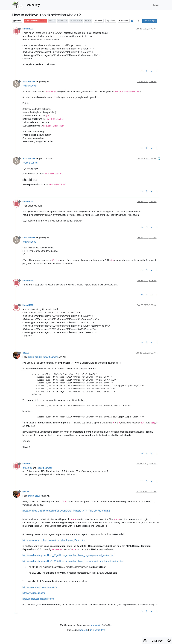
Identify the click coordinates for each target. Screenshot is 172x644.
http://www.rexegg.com (34, 593)
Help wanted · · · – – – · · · (35, 21)
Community (33, 5)
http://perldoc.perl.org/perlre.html (38, 599)
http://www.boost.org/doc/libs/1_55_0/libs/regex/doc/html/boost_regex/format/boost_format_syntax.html (73, 561)
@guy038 (27, 468)
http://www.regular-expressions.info (40, 587)
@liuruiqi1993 (43, 82)
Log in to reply (150, 21)
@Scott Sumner (44, 159)
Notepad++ (96, 625)
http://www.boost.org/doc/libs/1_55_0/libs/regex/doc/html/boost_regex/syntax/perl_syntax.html (68, 555)
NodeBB (84, 630)
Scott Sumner (29, 82)
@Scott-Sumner (30, 163)
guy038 (26, 353)
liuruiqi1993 (28, 29)
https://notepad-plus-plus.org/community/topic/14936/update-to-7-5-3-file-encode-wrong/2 (66, 511)
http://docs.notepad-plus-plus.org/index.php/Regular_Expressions (54, 540)
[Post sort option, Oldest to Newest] (138, 21)
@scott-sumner (50, 357)
